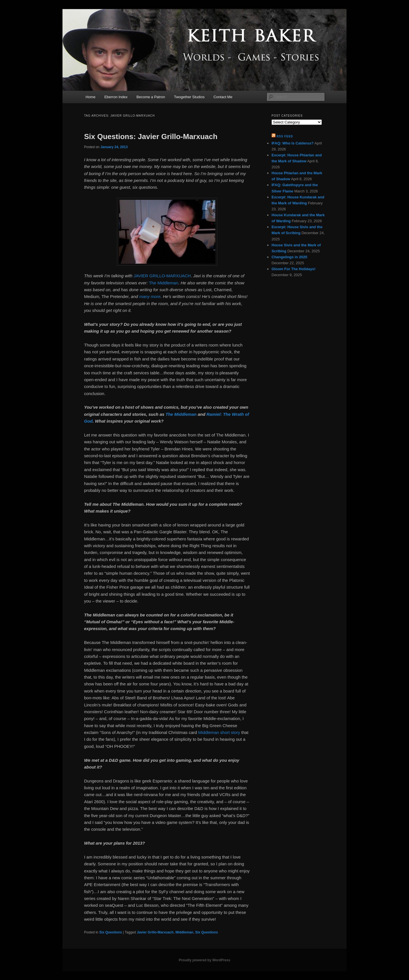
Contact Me (223, 97)
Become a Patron (151, 97)
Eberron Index (116, 97)
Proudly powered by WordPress (204, 960)
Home (90, 97)
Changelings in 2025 (289, 257)
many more (150, 296)
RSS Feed (285, 136)
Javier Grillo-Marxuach (155, 932)
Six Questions (110, 932)
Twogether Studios (189, 97)
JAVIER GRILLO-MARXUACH (162, 276)
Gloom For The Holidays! (294, 269)
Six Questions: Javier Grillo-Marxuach (151, 137)
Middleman (184, 932)
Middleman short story (219, 732)
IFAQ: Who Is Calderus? (293, 143)
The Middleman (163, 283)
